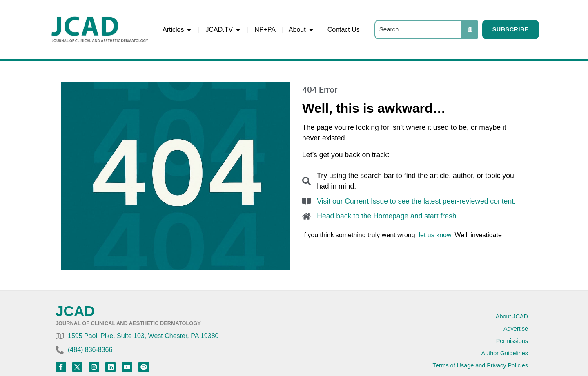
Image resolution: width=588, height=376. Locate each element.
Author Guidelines (505, 353)
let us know (435, 235)
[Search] (418, 30)
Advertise (516, 329)
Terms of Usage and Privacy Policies (480, 365)
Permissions (512, 341)
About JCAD (512, 316)
